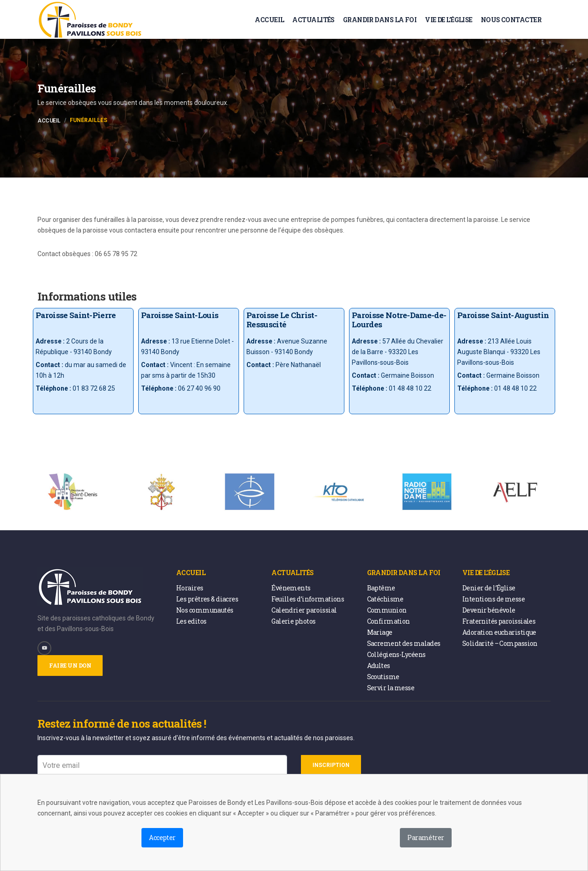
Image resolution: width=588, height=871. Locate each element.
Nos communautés (205, 610)
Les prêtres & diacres (207, 599)
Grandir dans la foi (380, 20)
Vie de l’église (449, 20)
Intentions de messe (493, 599)
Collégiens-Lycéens (396, 654)
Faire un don (70, 665)
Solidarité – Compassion (500, 643)
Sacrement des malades (404, 643)
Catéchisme (385, 599)
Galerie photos (293, 621)
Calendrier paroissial (304, 610)
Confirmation (389, 621)
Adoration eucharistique (499, 632)
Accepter (162, 837)
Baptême (381, 588)
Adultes (379, 666)
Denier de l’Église (489, 588)
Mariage (380, 632)
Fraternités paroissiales (499, 621)
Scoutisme (383, 677)
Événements (291, 588)
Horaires (190, 588)
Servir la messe (391, 688)
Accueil (269, 20)
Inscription (331, 765)
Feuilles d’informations (308, 599)
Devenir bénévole (489, 610)
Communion (387, 610)
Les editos (191, 621)
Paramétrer (426, 837)
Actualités (313, 20)
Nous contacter (511, 20)
